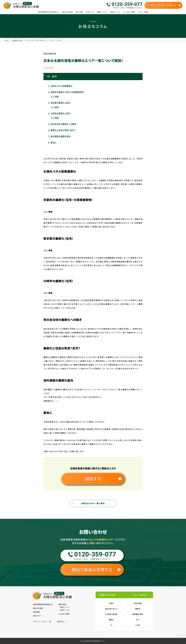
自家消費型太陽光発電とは (49, 12)
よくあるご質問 (129, 12)
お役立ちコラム (17, 40)
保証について (115, 12)
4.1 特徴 (55, 118)
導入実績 (79, 12)
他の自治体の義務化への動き (64, 124)
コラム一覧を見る (140, 595)
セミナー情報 (143, 12)
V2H (137, 620)
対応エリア (90, 12)
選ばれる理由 (67, 12)
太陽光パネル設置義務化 (62, 86)
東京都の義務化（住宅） (61, 103)
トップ (7, 40)
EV (111, 625)
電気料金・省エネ (111, 609)
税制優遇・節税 (138, 614)
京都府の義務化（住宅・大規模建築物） (67, 92)
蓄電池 (111, 620)
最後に (54, 142)
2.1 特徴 (55, 96)
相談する (93, 479)
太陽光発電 (137, 603)
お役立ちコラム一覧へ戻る (93, 503)
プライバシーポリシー (41, 622)
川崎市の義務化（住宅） (61, 113)
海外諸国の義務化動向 (61, 136)
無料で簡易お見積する (164, 5)
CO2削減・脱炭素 (111, 614)
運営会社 (60, 622)
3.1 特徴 (55, 107)
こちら (56, 401)
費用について (102, 12)
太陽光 (111, 603)
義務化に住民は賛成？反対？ (63, 130)
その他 (137, 625)
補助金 (137, 609)
